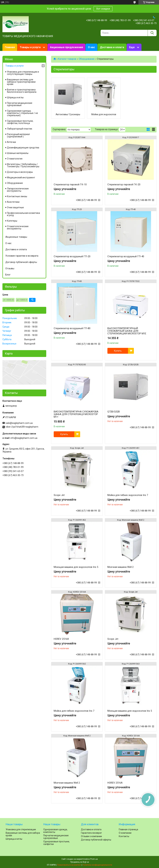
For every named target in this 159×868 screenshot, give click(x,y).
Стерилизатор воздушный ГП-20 (72, 256)
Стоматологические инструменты (18, 227)
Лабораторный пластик (20, 129)
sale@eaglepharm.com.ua (19, 423)
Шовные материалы (18, 153)
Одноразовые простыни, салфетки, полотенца (20, 122)
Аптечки (11, 142)
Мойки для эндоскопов (104, 114)
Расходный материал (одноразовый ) (18, 135)
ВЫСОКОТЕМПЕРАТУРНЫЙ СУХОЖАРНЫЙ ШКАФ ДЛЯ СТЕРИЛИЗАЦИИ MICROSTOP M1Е (127, 331)
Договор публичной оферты (21, 262)
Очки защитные (15, 207)
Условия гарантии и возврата (22, 256)
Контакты (124, 836)
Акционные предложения (66, 47)
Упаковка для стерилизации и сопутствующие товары (23, 73)
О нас (91, 47)
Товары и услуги (30, 47)
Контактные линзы (17, 196)
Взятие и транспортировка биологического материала (22, 91)
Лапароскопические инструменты (18, 190)
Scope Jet (59, 495)
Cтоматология (15, 159)
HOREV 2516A (61, 639)
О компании (125, 833)
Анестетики (13, 202)
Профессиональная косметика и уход (23, 214)
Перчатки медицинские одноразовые (20, 104)
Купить (118, 351)
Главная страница (128, 829)
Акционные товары (16, 237)
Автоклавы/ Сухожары (68, 114)
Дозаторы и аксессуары (20, 172)
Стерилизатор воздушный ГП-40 (126, 256)
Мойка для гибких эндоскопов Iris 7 (128, 495)
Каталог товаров (67, 59)
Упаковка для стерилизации (21, 829)
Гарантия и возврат (91, 833)
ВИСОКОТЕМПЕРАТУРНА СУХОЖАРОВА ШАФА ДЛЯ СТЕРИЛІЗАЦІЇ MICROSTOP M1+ (76, 414)
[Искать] (152, 33)
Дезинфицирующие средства (23, 148)
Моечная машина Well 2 (120, 567)
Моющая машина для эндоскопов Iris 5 (76, 567)
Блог (8, 275)
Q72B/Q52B (114, 412)
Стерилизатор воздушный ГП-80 (72, 328)
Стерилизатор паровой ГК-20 (124, 185)
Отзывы (10, 268)
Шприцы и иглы (15, 97)
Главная (10, 47)
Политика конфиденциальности (97, 865)
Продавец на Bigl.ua (80, 862)
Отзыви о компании (91, 836)
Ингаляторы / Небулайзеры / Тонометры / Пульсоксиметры (23, 165)
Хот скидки (103, 9)
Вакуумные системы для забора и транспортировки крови (21, 82)
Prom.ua (94, 859)
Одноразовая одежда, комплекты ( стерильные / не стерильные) (22, 113)
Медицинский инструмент (21, 178)
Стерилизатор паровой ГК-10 (70, 185)
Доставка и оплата (112, 47)
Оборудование (87, 59)
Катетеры (12, 221)
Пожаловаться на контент (69, 865)
